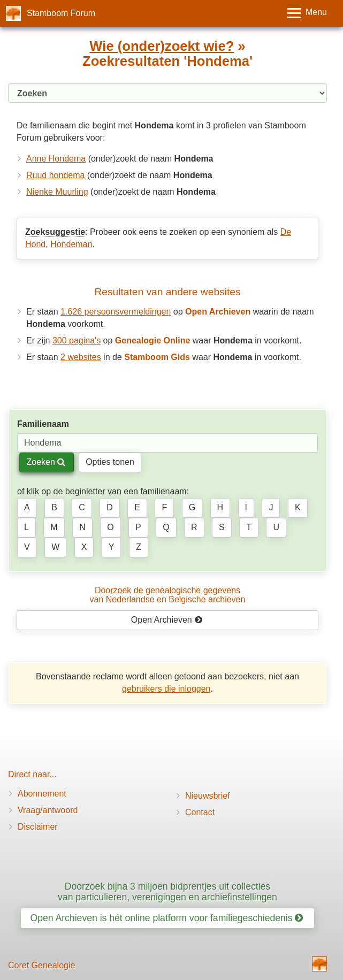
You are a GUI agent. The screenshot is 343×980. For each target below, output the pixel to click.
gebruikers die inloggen (166, 689)
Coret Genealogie (41, 965)
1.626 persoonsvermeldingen (116, 312)
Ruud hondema (55, 175)
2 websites (81, 357)
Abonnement (42, 794)
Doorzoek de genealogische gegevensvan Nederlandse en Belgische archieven (168, 595)
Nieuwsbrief (208, 796)
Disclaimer (38, 827)
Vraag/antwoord (48, 810)
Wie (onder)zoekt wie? (162, 46)
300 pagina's (77, 340)
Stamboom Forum (61, 13)
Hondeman (71, 244)
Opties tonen (110, 462)
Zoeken (46, 462)
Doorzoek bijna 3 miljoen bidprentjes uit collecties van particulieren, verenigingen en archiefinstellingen (167, 891)
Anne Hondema (56, 159)
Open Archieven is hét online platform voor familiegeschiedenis (167, 918)
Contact (200, 812)
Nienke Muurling (57, 192)
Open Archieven (167, 620)
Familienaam (43, 424)
